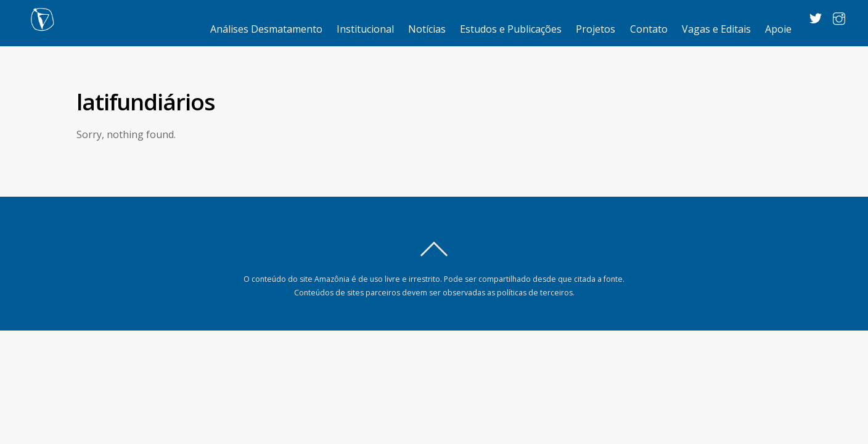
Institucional (365, 29)
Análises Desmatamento (266, 29)
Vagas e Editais (716, 29)
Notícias (427, 29)
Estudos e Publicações (511, 29)
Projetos (596, 29)
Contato (649, 29)
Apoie (778, 29)
